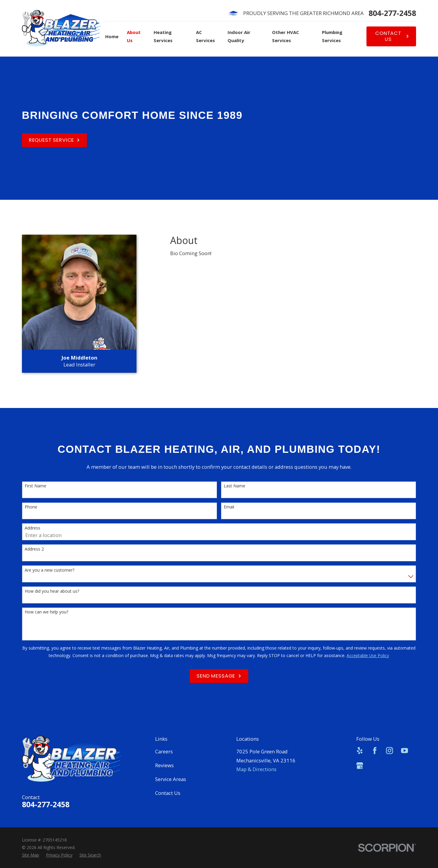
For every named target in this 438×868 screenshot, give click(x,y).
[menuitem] (31, 855)
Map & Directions (256, 769)
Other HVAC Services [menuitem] (285, 36)
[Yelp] (360, 751)
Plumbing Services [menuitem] (332, 36)
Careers (164, 751)
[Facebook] (375, 751)
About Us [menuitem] (134, 36)
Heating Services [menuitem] (163, 36)
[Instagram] (389, 751)
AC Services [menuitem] (205, 36)
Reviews (164, 765)
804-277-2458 (392, 13)
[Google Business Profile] (360, 766)
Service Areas (171, 779)
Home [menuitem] (112, 36)
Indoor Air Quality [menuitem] (239, 36)
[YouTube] (404, 751)
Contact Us (168, 793)
